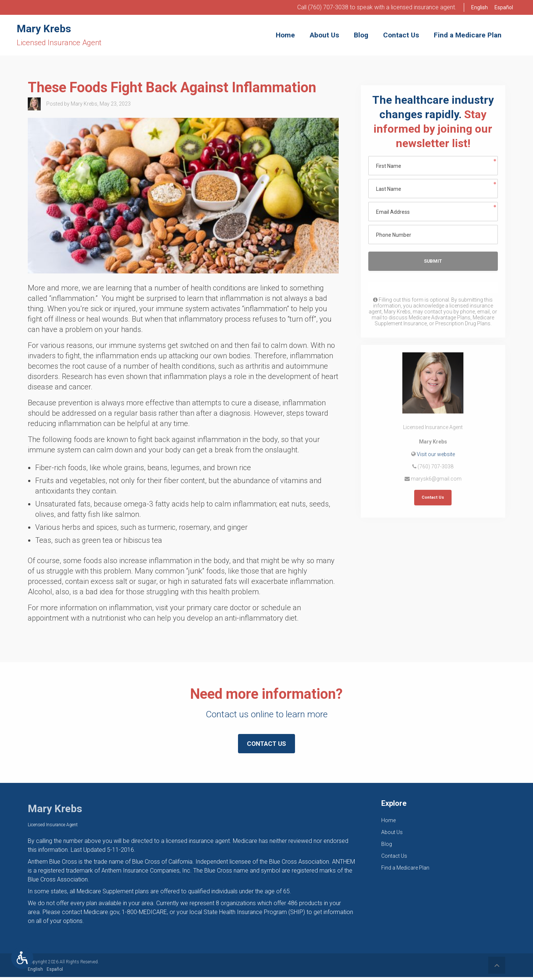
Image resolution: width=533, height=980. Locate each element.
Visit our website (436, 455)
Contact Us (433, 499)
